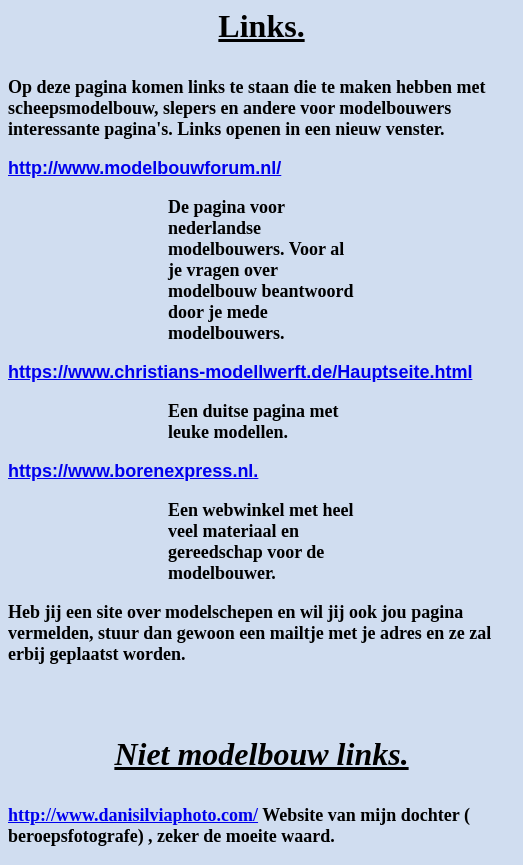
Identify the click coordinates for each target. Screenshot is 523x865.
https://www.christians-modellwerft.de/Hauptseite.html (240, 372)
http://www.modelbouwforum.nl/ (144, 168)
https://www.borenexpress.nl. (133, 471)
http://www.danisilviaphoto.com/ (133, 815)
